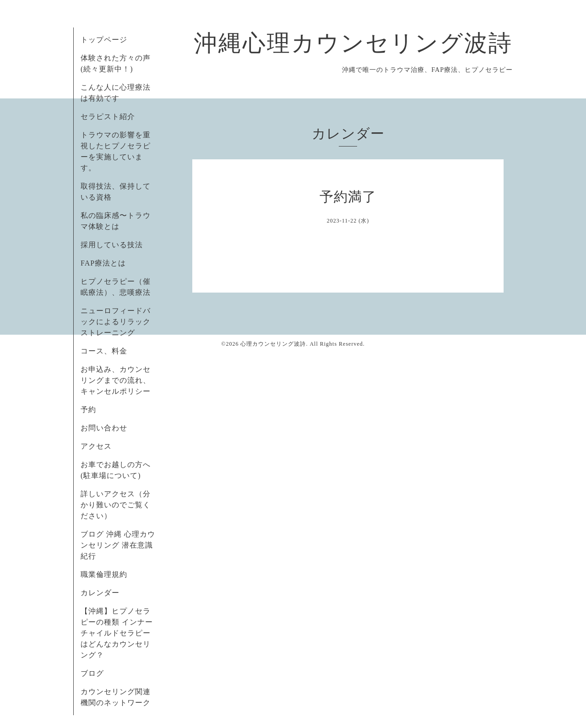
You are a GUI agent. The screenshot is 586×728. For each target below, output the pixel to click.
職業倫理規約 (104, 574)
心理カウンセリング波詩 (273, 344)
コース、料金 (104, 351)
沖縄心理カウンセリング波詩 (353, 43)
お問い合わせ (104, 428)
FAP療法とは (103, 263)
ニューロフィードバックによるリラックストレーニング (116, 322)
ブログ (92, 673)
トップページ (104, 40)
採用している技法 (112, 245)
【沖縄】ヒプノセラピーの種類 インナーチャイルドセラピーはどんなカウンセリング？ (117, 633)
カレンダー (100, 593)
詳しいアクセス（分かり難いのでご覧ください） (116, 505)
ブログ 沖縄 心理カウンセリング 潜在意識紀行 (118, 545)
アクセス (96, 446)
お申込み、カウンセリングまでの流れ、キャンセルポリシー (116, 380)
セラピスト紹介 (108, 117)
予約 (88, 410)
